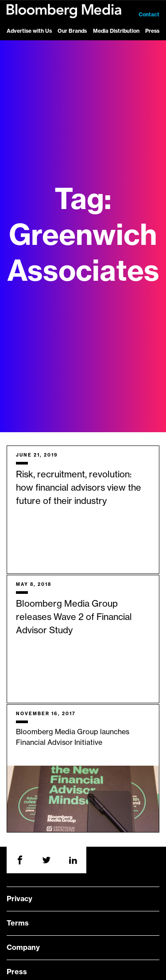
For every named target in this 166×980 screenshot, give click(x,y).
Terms (18, 923)
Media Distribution (116, 31)
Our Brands (72, 31)
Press (152, 31)
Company (23, 948)
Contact (149, 15)
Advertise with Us (29, 31)
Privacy (19, 899)
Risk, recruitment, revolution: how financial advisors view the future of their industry (79, 488)
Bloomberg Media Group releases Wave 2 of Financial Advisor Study (74, 617)
